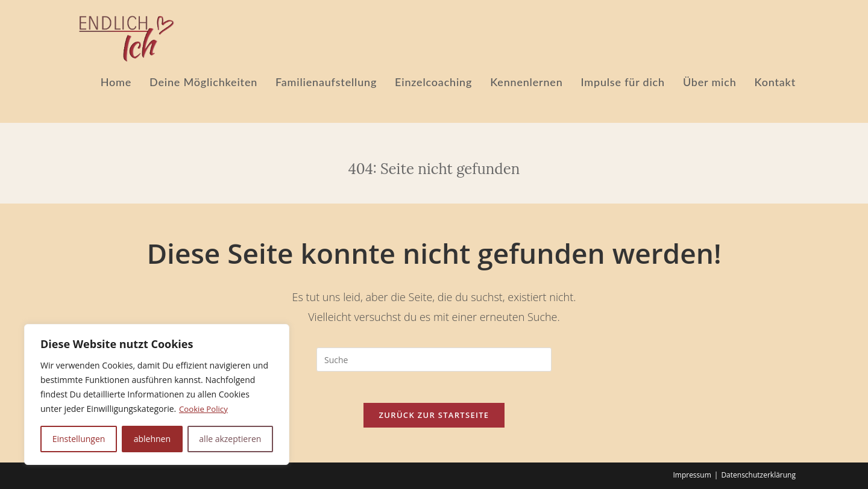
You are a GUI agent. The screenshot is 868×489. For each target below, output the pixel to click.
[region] (157, 394)
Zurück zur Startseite (434, 420)
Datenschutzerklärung (758, 475)
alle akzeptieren (230, 439)
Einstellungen (79, 439)
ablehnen (152, 439)
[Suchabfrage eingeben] (434, 360)
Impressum (692, 475)
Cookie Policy (205, 409)
